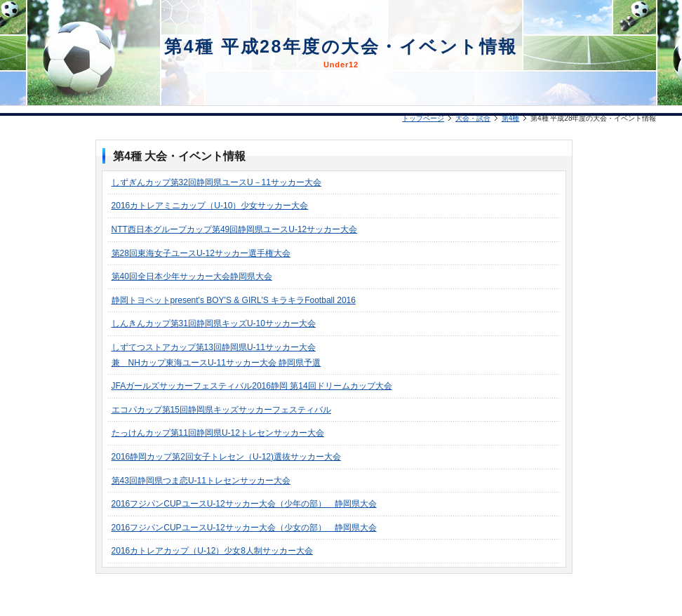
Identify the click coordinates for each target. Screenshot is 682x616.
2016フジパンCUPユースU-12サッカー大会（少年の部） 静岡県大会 (244, 504)
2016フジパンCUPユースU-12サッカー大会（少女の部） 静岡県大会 (244, 528)
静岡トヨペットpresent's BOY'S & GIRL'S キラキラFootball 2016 (234, 300)
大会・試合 (473, 118)
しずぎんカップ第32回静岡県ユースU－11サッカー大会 (216, 182)
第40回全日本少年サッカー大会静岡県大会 (192, 276)
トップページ (423, 118)
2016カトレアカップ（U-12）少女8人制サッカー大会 (212, 551)
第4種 (511, 118)
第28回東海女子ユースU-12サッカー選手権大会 (201, 253)
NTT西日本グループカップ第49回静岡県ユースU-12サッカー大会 (235, 229)
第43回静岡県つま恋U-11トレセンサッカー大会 (201, 481)
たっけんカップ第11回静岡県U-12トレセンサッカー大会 (218, 433)
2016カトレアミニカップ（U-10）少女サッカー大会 (210, 206)
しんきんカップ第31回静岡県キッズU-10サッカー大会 (214, 323)
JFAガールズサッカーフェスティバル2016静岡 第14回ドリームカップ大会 (252, 386)
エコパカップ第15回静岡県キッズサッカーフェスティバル (221, 410)
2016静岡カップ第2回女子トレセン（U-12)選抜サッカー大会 (226, 457)
